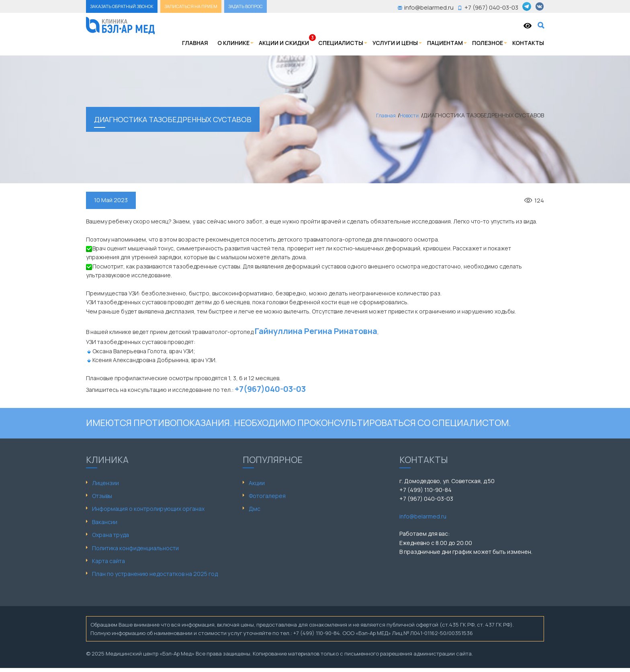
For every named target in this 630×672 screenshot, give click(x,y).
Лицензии (105, 483)
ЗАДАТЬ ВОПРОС (245, 6)
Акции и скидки (284, 43)
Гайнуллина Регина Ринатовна (316, 331)
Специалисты (341, 43)
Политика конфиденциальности (135, 548)
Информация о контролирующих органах (148, 509)
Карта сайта (108, 561)
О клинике (233, 43)
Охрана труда (110, 535)
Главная (195, 43)
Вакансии (105, 522)
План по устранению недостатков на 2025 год (155, 574)
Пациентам (445, 43)
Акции (257, 483)
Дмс (255, 509)
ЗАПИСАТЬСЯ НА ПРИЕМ (191, 6)
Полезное (488, 43)
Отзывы (102, 496)
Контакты (528, 43)
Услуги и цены (395, 43)
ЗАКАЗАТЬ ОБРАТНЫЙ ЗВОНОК (122, 6)
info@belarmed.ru (423, 516)
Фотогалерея (267, 496)
